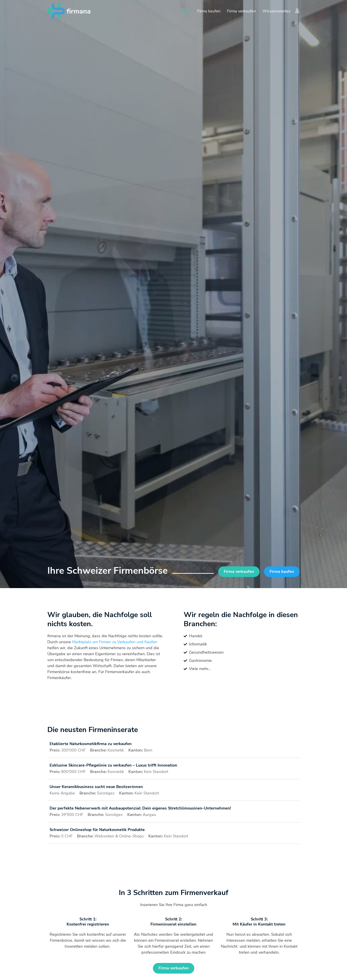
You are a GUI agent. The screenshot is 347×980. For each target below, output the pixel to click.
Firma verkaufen (242, 11)
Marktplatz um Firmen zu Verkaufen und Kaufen (115, 642)
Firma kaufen (209, 11)
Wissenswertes (277, 11)
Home (185, 11)
